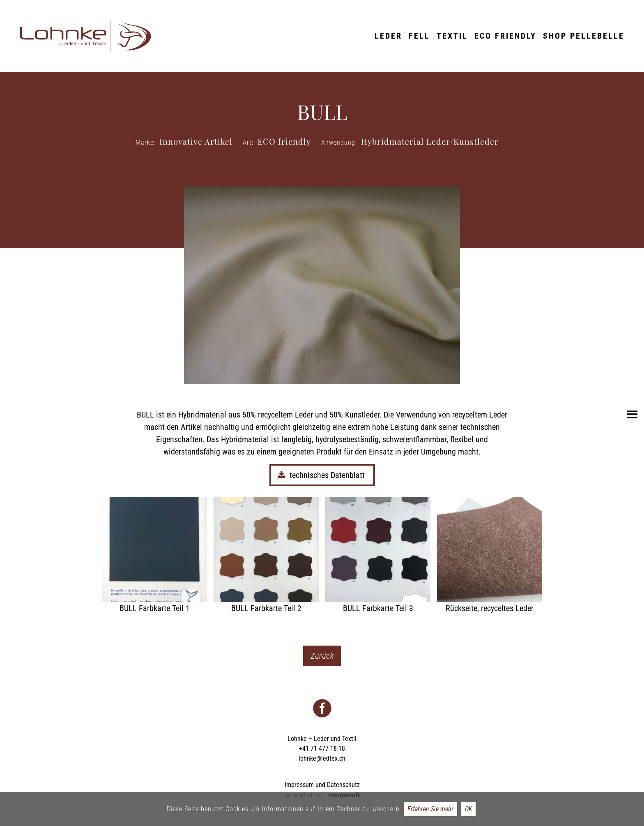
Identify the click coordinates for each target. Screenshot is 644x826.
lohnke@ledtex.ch (322, 758)
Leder (388, 36)
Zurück (322, 656)
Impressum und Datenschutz (322, 785)
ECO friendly (505, 36)
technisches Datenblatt (322, 475)
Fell (419, 36)
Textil (452, 36)
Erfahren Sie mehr (430, 809)
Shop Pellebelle (584, 36)
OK (468, 809)
